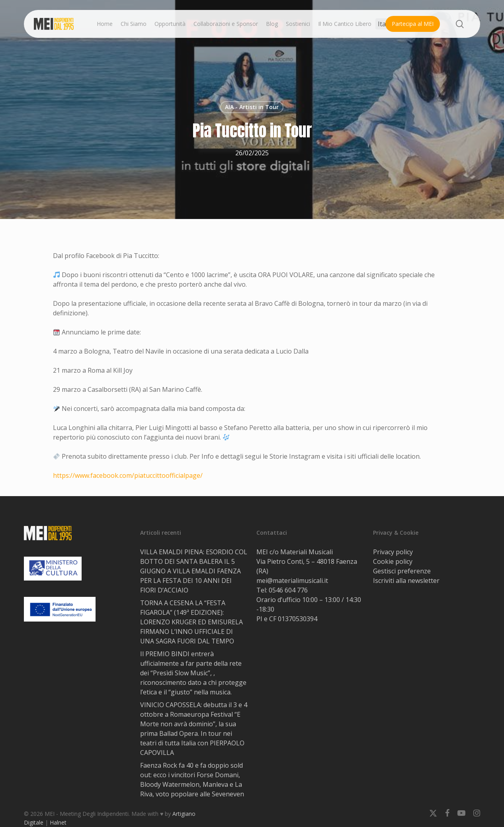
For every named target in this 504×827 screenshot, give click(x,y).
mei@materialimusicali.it (292, 581)
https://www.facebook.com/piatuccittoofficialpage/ (128, 475)
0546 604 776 (288, 590)
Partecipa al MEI (413, 24)
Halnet (58, 822)
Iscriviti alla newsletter (406, 581)
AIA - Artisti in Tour (252, 107)
